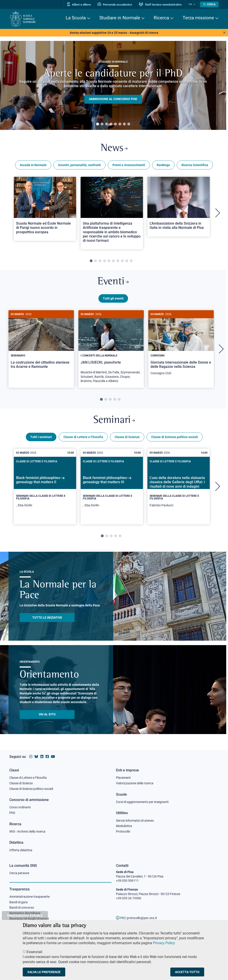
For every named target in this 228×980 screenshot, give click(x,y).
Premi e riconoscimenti (129, 165)
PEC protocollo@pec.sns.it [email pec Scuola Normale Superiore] (136, 918)
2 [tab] (102, 124)
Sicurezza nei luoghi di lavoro (29, 918)
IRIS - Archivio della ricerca (27, 831)
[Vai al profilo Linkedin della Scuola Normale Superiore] (42, 757)
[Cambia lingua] (194, 4)
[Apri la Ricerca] (209, 4)
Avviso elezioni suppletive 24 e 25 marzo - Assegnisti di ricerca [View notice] (114, 33)
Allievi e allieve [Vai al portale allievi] (79, 5)
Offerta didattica (21, 850)
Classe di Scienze (127, 437)
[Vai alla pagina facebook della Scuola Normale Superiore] (47, 757)
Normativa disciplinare (25, 913)
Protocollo (123, 831)
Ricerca (161, 18)
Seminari (114, 420)
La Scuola (76, 18)
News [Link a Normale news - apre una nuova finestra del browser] (114, 148)
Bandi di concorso (22, 908)
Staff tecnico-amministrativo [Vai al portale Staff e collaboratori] (160, 5)
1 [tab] (98, 124)
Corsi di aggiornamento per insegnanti (142, 802)
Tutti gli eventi (113, 298)
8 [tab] (129, 124)
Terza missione (198, 18)
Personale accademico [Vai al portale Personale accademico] (115, 5)
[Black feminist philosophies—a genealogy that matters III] (112, 487)
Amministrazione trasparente (30, 897)
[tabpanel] (113, 85)
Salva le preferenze (44, 972)
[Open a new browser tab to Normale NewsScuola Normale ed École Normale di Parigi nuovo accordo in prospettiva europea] (45, 209)
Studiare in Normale (120, 18)
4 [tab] (111, 124)
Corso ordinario (20, 807)
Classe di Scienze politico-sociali (175, 437)
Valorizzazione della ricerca (135, 783)
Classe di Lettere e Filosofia (83, 437)
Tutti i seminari (41, 437)
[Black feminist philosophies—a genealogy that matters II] (45, 487)
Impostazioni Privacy (25, 915)
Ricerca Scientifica (195, 165)
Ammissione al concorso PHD (113, 99)
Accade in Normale (33, 165)
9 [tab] (127, 261)
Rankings (163, 165)
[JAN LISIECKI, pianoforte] (111, 349)
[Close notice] (224, 33)
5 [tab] (115, 124)
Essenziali (34, 952)
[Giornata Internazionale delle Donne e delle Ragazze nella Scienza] (181, 345)
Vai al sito (47, 714)
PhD (12, 813)
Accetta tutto (187, 972)
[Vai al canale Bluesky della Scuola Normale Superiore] (36, 757)
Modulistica (124, 826)
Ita (190, 4)
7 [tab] (124, 124)
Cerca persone (19, 873)
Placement (123, 778)
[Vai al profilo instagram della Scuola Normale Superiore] (31, 757)
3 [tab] (106, 124)
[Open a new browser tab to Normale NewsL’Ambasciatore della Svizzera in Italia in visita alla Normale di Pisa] (179, 207)
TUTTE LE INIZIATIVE (47, 618)
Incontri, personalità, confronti (79, 165)
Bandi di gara (18, 902)
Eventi (113, 282)
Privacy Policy (164, 943)
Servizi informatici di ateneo (135, 821)
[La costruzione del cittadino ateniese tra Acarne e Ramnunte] (41, 343)
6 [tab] (120, 124)
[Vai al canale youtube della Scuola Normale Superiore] (53, 757)
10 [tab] (131, 261)
